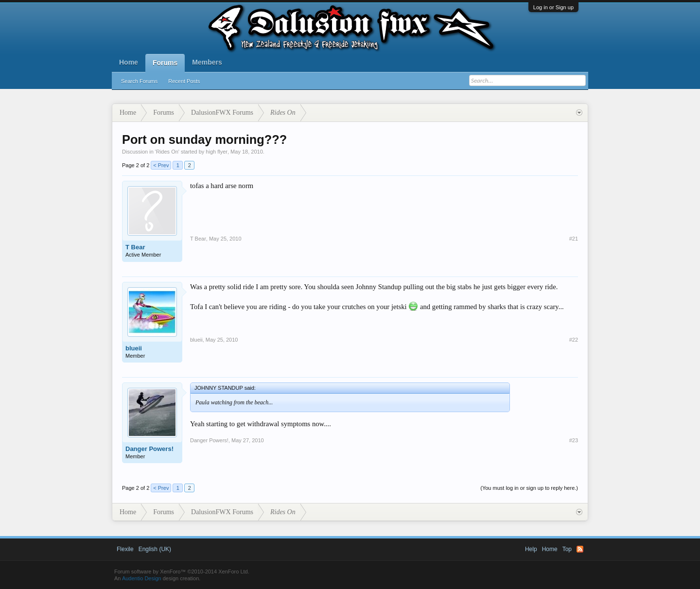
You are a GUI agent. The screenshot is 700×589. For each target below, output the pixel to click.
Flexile (125, 549)
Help (531, 549)
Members (207, 62)
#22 (574, 340)
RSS (580, 549)
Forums (165, 63)
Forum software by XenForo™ (182, 572)
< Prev (161, 165)
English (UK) (155, 549)
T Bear (135, 247)
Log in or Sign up (553, 7)
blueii (134, 348)
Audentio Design (142, 578)
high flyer (217, 152)
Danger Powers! (149, 449)
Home (129, 62)
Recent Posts (184, 81)
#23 (574, 440)
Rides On (167, 152)
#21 (574, 239)
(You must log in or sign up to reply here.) (529, 488)
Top (567, 549)
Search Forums (139, 81)
